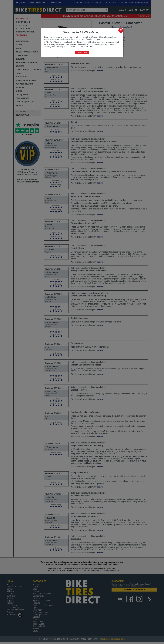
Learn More (82, 53)
